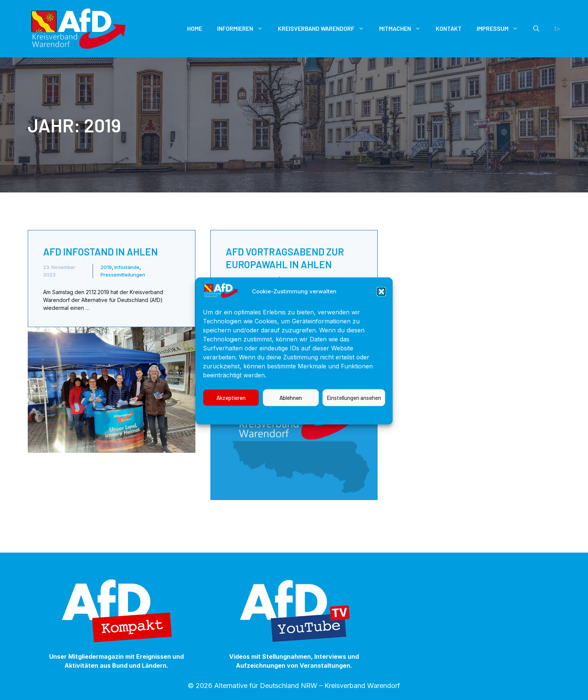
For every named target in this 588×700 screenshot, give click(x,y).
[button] (381, 305)
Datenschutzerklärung (302, 428)
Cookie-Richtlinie (243, 428)
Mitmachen (404, 29)
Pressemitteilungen (123, 275)
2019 (106, 267)
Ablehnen (291, 411)
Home (195, 28)
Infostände (127, 267)
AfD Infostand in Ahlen (100, 252)
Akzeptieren (231, 411)
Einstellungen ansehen (354, 411)
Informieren (244, 29)
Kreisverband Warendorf (325, 29)
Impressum (353, 428)
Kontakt (449, 28)
